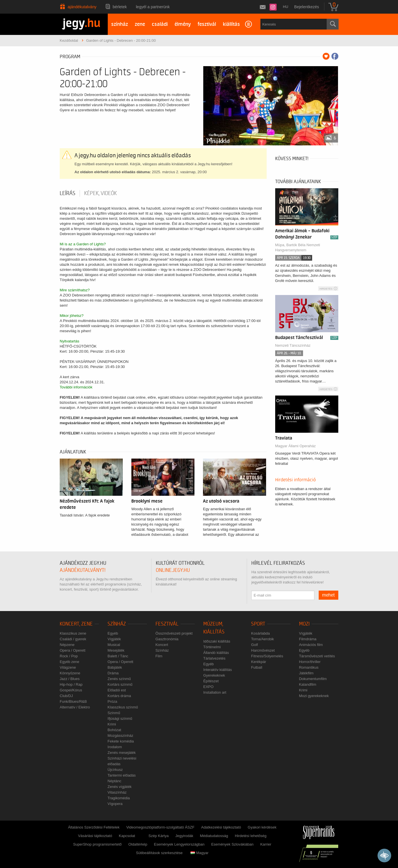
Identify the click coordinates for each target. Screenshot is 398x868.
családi (160, 24)
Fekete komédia (121, 741)
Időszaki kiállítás (217, 641)
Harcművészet (263, 650)
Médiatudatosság (214, 836)
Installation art (215, 692)
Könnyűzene (70, 673)
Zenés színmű (119, 679)
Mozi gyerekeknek (314, 696)
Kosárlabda (260, 633)
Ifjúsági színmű (120, 719)
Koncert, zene (76, 624)
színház (120, 24)
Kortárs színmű (120, 684)
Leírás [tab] (68, 193)
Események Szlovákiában (232, 844)
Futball (257, 667)
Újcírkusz (115, 770)
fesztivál (207, 24)
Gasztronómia (167, 639)
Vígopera (115, 804)
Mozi (304, 624)
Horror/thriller (310, 662)
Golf (254, 645)
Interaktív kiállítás (217, 670)
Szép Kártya (158, 836)
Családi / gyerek (73, 639)
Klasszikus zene (73, 633)
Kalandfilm (308, 684)
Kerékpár (259, 662)
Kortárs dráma (119, 696)
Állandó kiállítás (216, 653)
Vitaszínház (117, 792)
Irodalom (115, 747)
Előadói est (117, 690)
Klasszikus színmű (123, 707)
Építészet (211, 681)
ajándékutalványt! (83, 570)
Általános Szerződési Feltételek (94, 827)
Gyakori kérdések (262, 827)
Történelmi (212, 647)
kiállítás (231, 24)
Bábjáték (115, 667)
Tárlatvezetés (214, 658)
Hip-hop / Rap (71, 684)
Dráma (113, 673)
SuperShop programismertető (97, 844)
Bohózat (114, 730)
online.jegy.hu (173, 570)
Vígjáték (114, 639)
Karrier (266, 844)
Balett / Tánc (118, 656)
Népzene (67, 645)
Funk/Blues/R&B (73, 701)
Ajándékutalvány (82, 7)
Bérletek (120, 7)
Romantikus (309, 667)
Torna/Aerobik (262, 639)
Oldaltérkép (138, 844)
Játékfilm (306, 673)
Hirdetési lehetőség (251, 836)
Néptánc (114, 781)
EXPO (208, 687)
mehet (328, 595)
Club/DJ (66, 696)
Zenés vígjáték (120, 787)
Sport (258, 624)
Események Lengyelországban (179, 844)
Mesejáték (116, 650)
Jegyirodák (184, 836)
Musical (114, 645)
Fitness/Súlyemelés (267, 656)
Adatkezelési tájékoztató (221, 827)
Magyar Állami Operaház (296, 446)
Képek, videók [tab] (100, 193)
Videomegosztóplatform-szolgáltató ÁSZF (160, 827)
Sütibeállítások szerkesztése (159, 853)
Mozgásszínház (120, 736)
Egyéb (113, 633)
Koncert (162, 645)
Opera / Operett (72, 650)
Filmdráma (308, 639)
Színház (117, 624)
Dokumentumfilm (313, 679)
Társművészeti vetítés (317, 656)
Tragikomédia (119, 798)
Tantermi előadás (122, 775)
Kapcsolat (127, 836)
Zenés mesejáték (122, 753)
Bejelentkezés (307, 7)
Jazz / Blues (70, 679)
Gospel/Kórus (71, 690)
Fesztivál (167, 624)
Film (159, 656)
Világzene (68, 667)
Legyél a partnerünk (153, 7)
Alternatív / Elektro (75, 707)
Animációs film (311, 645)
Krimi (112, 724)
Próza (112, 701)
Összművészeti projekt (174, 633)
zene (140, 24)
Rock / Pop (69, 656)
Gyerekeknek (214, 675)
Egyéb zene (70, 662)
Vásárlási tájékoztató (95, 836)
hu (286, 7)
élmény (183, 24)
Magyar (199, 853)
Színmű (114, 713)
